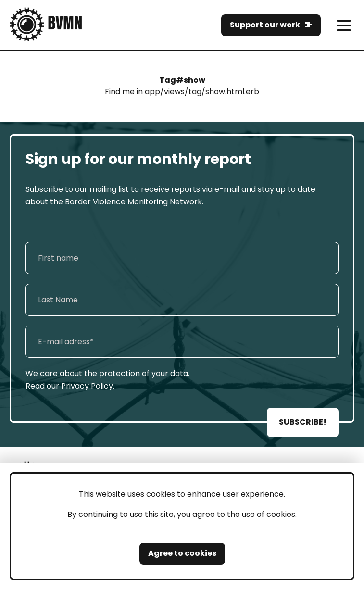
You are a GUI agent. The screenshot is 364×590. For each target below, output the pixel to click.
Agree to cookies (182, 553)
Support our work (265, 25)
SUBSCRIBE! (303, 422)
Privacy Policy (87, 386)
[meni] (344, 25)
